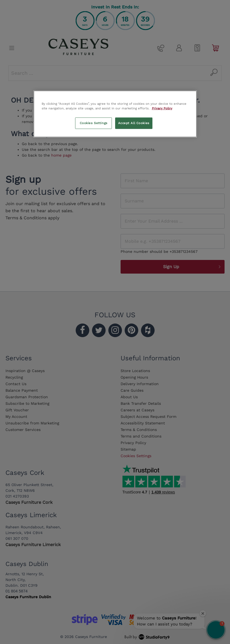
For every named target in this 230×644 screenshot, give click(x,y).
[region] (115, 114)
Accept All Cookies (134, 123)
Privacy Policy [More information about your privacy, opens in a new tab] (162, 108)
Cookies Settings (94, 123)
